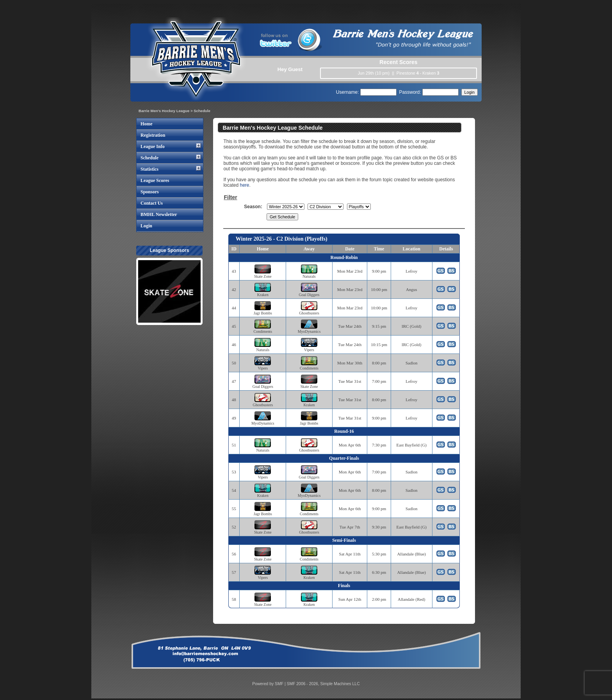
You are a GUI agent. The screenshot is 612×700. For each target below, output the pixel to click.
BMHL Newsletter (159, 214)
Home (147, 124)
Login (146, 226)
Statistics (149, 169)
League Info (153, 146)
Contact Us (152, 203)
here (244, 185)
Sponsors (150, 192)
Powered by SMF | (269, 684)
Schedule (149, 158)
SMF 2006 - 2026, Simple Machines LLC (323, 684)
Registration (153, 135)
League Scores (155, 180)
